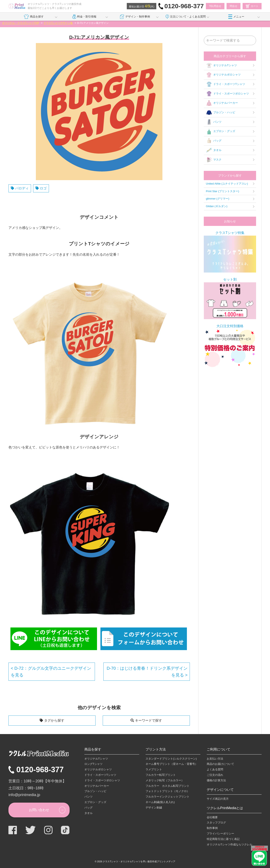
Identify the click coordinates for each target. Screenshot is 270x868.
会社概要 (212, 817)
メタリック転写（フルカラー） (165, 780)
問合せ (234, 6)
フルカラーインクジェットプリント (167, 797)
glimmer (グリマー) (218, 199)
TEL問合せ (215, 6)
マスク (214, 160)
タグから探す (54, 720)
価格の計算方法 (216, 780)
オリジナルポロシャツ (223, 75)
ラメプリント (154, 769)
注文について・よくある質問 (186, 17)
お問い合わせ (39, 810)
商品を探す (34, 17)
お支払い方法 (215, 759)
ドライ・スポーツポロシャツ (227, 94)
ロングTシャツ (93, 764)
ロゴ (43, 188)
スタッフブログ (216, 823)
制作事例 (212, 828)
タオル (214, 150)
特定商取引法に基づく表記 (223, 839)
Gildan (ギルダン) (217, 206)
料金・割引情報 (84, 17)
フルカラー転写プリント (161, 775)
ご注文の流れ (215, 775)
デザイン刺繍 (154, 808)
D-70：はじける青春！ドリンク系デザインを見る (147, 672)
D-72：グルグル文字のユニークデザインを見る (51, 672)
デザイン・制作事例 (135, 17)
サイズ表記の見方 (218, 799)
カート (252, 6)
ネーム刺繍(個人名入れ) (160, 802)
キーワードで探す (148, 720)
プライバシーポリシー (220, 834)
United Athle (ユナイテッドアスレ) (227, 184)
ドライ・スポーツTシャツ (225, 84)
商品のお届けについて (220, 764)
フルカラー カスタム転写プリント (167, 786)
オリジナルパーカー (222, 103)
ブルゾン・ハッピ (221, 113)
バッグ (214, 141)
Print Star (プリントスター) (222, 191)
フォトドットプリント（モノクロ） (167, 791)
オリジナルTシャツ (221, 65)
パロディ (22, 188)
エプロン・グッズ (221, 131)
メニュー (236, 17)
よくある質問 (215, 769)
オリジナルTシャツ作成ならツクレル (229, 844)
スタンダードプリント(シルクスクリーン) (171, 759)
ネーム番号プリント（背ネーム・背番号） (172, 764)
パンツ (214, 122)
